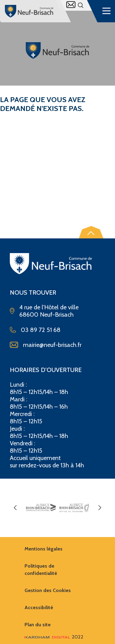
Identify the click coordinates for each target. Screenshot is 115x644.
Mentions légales (44, 549)
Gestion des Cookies (48, 590)
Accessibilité (39, 607)
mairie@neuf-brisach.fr (52, 345)
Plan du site (38, 625)
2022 (54, 637)
